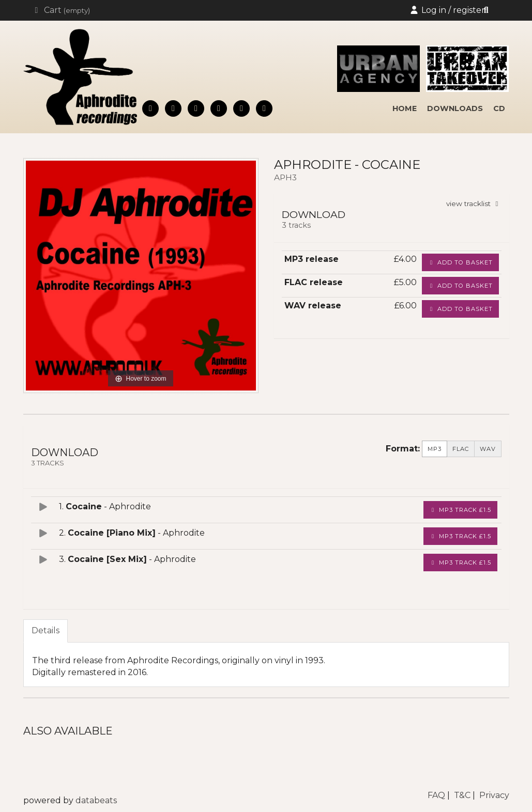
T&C (462, 795)
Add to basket (460, 262)
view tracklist (474, 204)
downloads (455, 108)
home (405, 108)
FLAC (461, 449)
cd (499, 108)
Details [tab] (45, 630)
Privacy (494, 795)
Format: (403, 449)
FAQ (436, 795)
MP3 (435, 449)
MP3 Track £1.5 (460, 510)
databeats (96, 800)
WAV (488, 449)
